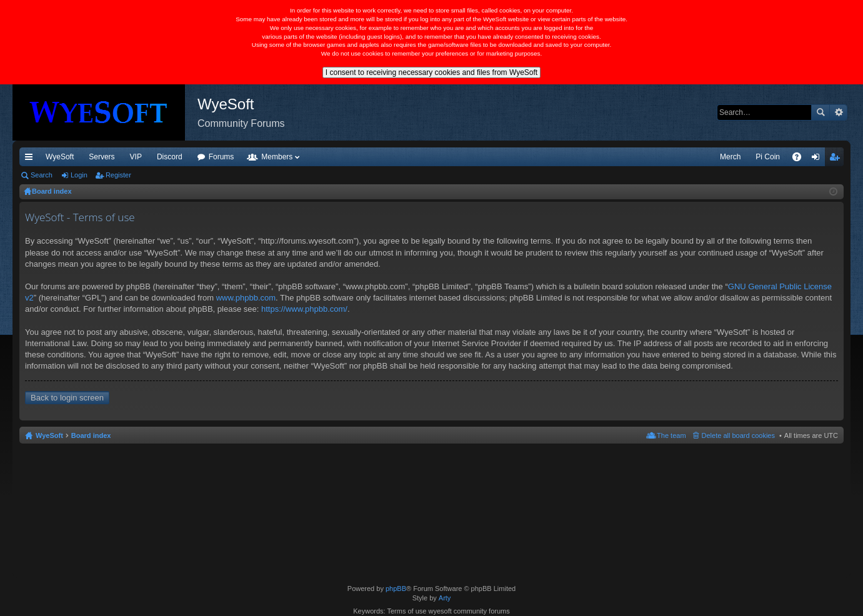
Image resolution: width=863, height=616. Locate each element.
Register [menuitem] (837, 159)
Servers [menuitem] (102, 157)
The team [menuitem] (671, 435)
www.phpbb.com (246, 298)
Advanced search (838, 112)
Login (79, 175)
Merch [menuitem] (730, 157)
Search (821, 112)
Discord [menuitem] (170, 157)
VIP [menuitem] (136, 157)
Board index (91, 435)
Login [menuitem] (818, 159)
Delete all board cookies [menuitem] (738, 435)
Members (277, 157)
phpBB (396, 589)
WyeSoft (60, 157)
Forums (222, 157)
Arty (445, 598)
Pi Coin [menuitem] (768, 157)
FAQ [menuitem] (801, 159)
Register (118, 175)
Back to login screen (67, 398)
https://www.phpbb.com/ (304, 309)
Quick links (31, 159)
